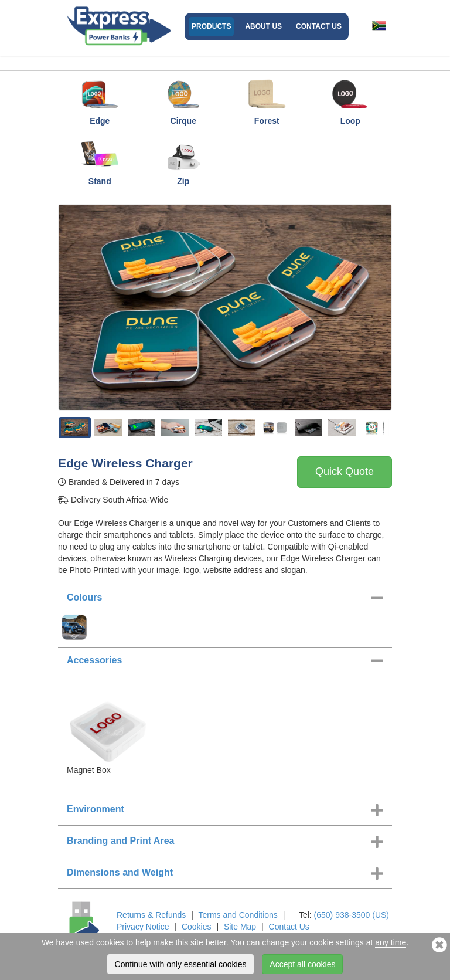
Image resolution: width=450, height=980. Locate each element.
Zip (183, 160)
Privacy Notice (143, 927)
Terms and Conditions (238, 915)
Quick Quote (345, 472)
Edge (100, 99)
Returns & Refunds (151, 915)
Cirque (183, 99)
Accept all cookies (302, 964)
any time (391, 942)
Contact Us (319, 26)
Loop (350, 99)
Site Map (240, 927)
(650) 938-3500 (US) (352, 915)
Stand (100, 160)
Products (211, 26)
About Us (263, 26)
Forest (267, 99)
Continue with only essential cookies (181, 964)
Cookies (197, 927)
